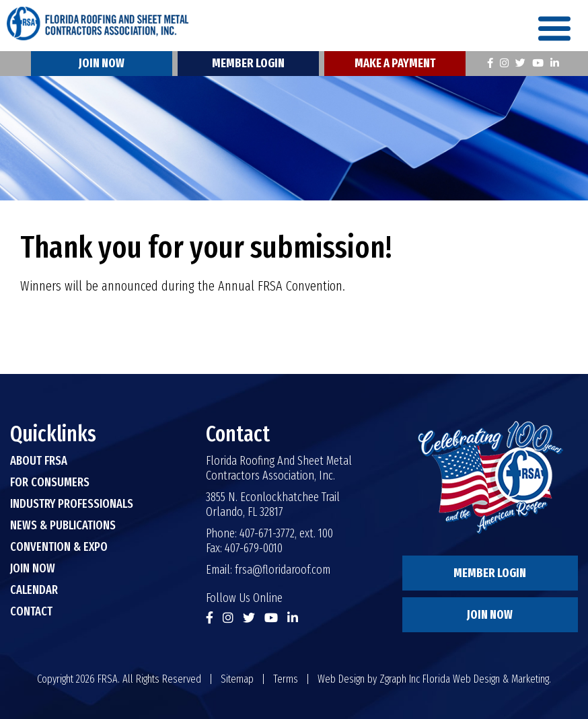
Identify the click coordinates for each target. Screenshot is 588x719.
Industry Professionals (72, 504)
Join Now (102, 63)
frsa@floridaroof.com (283, 570)
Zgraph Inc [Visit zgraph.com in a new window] (400, 679)
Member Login (248, 63)
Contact (31, 611)
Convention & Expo (59, 547)
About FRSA (39, 461)
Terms (286, 679)
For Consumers (50, 482)
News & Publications (63, 525)
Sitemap (237, 679)
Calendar (34, 590)
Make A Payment (395, 63)
